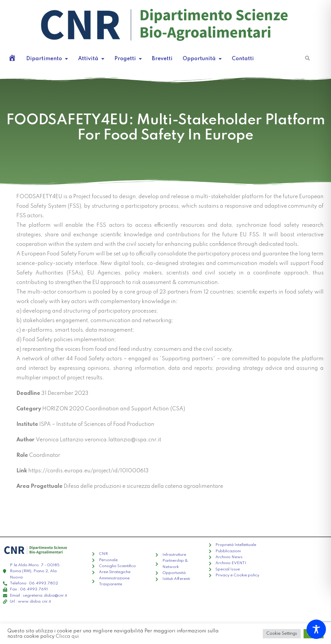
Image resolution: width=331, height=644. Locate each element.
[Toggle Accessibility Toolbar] (316, 629)
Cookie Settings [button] (282, 634)
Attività (91, 59)
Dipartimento (47, 59)
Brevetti (162, 59)
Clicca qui (67, 636)
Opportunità (202, 59)
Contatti (243, 59)
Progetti (128, 59)
